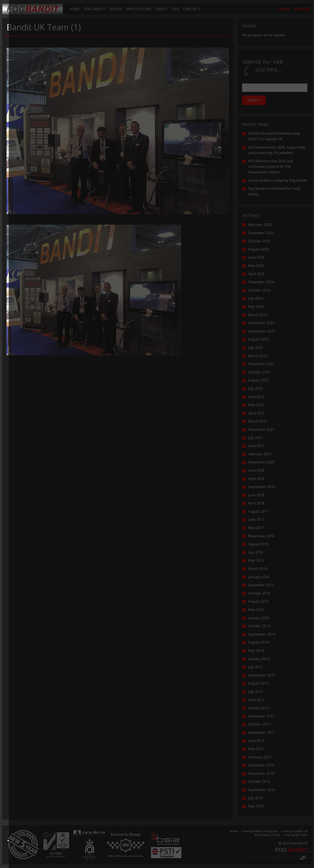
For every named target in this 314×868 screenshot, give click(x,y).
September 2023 (262, 331)
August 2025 (258, 249)
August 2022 (258, 380)
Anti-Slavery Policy (268, 835)
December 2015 (261, 585)
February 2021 (260, 454)
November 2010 (261, 773)
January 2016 (259, 577)
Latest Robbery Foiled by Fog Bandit (278, 180)
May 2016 (256, 560)
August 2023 (258, 339)
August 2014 (258, 642)
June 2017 (256, 519)
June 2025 (256, 257)
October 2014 (259, 626)
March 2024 (258, 315)
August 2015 (258, 601)
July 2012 (255, 692)
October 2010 (259, 782)
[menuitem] (75, 9)
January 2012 (259, 708)
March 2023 (258, 356)
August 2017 (258, 511)
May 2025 (256, 266)
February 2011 (260, 757)
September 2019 (262, 487)
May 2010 (256, 806)
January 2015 (259, 618)
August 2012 (258, 683)
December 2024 (261, 282)
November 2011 (261, 716)
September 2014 (262, 634)
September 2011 (262, 732)
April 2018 (256, 503)
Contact (192, 9)
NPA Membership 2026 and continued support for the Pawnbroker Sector (270, 167)
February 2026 (260, 225)
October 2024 (259, 290)
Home (75, 9)
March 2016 (258, 569)
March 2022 (258, 421)
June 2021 (256, 446)
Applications (139, 9)
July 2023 (255, 348)
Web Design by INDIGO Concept (276, 857)
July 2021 (255, 438)
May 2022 (256, 405)
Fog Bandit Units (296, 835)
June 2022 (256, 397)
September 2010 (262, 790)
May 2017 (256, 528)
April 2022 (256, 413)
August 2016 (258, 544)
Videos (116, 9)
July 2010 (255, 798)
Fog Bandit (95, 9)
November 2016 (261, 536)
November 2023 (261, 323)
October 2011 (259, 724)
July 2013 (255, 667)
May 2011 (256, 749)
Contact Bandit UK (294, 831)
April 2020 (256, 479)
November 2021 (261, 429)
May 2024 (256, 307)
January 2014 (259, 659)
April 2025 (256, 274)
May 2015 (256, 610)
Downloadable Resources (260, 831)
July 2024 (255, 298)
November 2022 (261, 364)
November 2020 (261, 462)
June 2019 (256, 495)
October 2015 (259, 593)
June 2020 (256, 470)
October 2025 (259, 241)
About (162, 9)
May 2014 (256, 651)
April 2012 (256, 700)
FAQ (176, 9)
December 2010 (261, 765)
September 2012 (262, 675)
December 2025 (261, 233)
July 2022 (255, 388)
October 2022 (259, 372)
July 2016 (255, 552)
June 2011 (256, 741)
